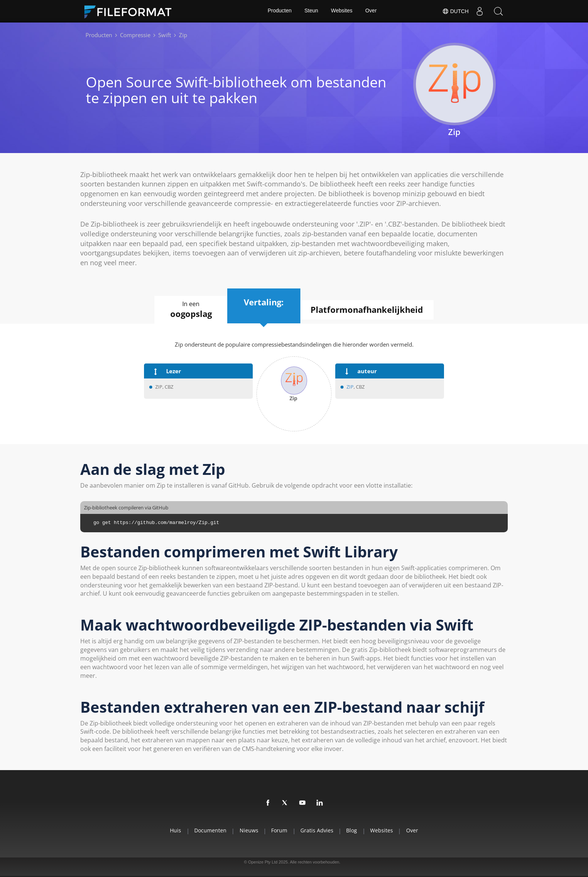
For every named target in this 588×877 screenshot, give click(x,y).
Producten (279, 11)
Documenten (207, 830)
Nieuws (247, 830)
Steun (311, 11)
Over (371, 11)
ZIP (350, 387)
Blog (354, 830)
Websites (342, 11)
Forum (279, 830)
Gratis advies (318, 830)
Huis (171, 830)
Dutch (455, 11)
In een (189, 310)
